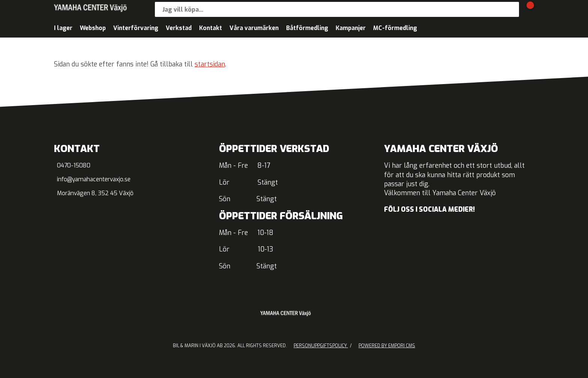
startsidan (210, 64)
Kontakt (211, 28)
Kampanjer (351, 28)
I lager (63, 28)
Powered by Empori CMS (387, 346)
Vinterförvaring (136, 28)
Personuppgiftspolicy (321, 346)
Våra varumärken (254, 28)
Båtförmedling (307, 28)
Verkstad (179, 28)
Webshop (93, 28)
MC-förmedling (395, 28)
